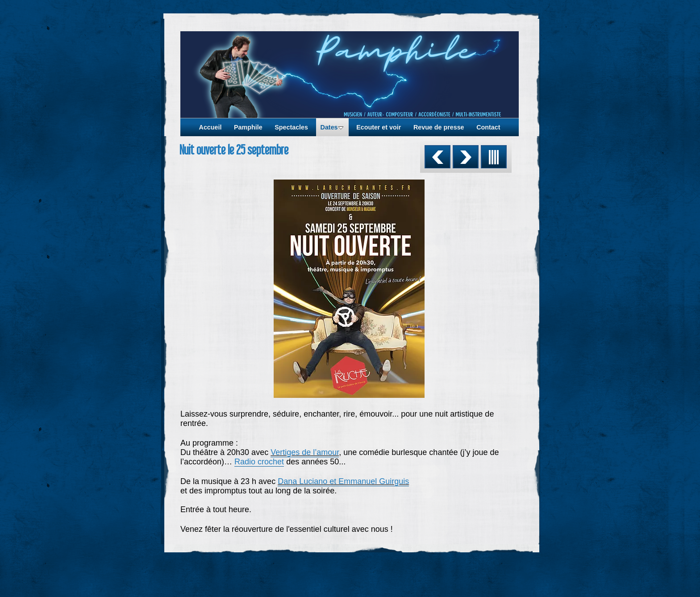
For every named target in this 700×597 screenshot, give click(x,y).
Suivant (466, 157)
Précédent (437, 157)
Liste (494, 157)
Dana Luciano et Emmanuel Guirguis (343, 481)
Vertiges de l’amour (305, 452)
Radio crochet (259, 462)
